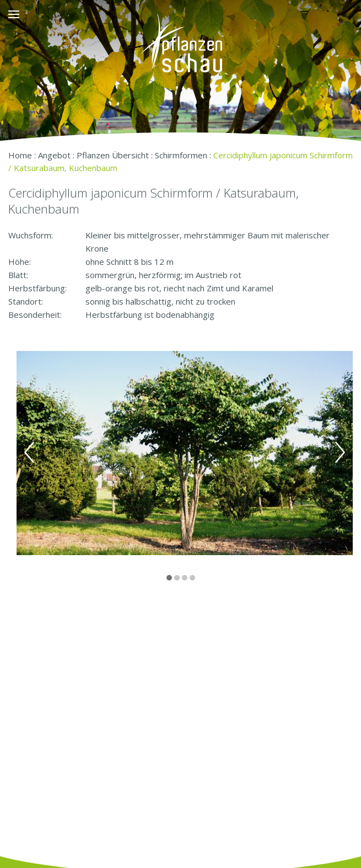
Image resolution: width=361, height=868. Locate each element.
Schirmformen (181, 155)
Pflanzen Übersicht (113, 155)
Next (340, 452)
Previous (29, 452)
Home (20, 155)
